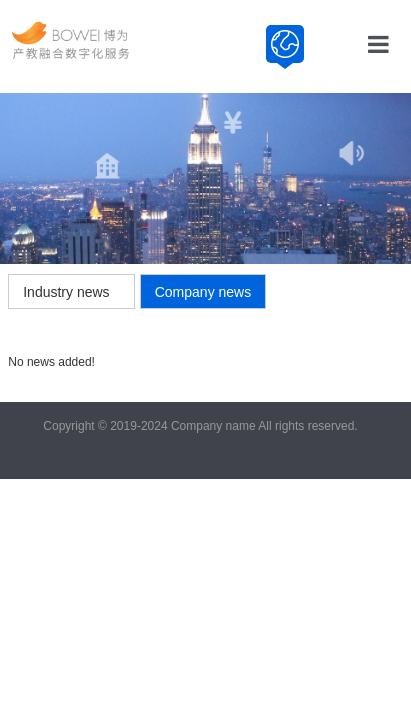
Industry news (66, 292)
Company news (203, 292)
